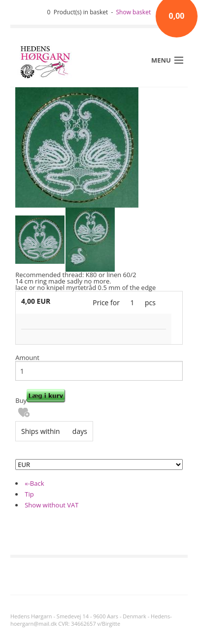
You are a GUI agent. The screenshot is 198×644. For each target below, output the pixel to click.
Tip (29, 494)
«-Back (34, 483)
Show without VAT (51, 505)
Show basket (134, 12)
